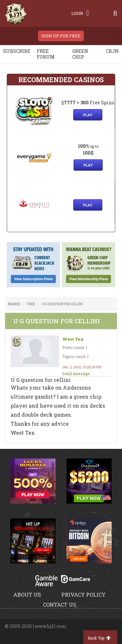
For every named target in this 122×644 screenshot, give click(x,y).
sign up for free (61, 36)
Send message (76, 374)
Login (80, 13)
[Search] (115, 13)
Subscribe (17, 51)
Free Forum (46, 54)
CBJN (112, 51)
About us (27, 595)
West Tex (73, 339)
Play (88, 115)
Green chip (80, 54)
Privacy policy (83, 595)
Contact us (60, 605)
